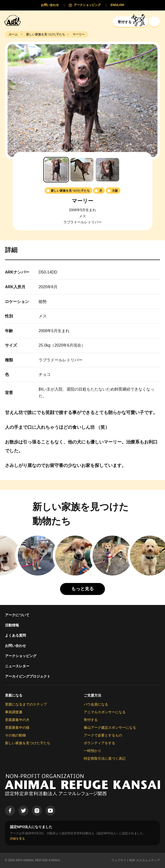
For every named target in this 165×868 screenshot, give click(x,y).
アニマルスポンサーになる (105, 712)
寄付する (91, 720)
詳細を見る (17, 839)
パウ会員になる (96, 704)
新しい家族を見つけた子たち (28, 743)
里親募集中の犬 (17, 720)
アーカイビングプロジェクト (28, 676)
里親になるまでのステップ (26, 704)
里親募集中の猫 (17, 727)
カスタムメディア (148, 860)
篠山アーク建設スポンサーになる (110, 727)
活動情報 (12, 625)
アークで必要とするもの (103, 735)
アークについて (17, 615)
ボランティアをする (99, 743)
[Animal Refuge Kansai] (14, 20)
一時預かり (92, 751)
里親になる (14, 695)
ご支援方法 (92, 695)
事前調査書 (14, 712)
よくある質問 (15, 635)
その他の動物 (15, 735)
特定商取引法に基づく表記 (105, 758)
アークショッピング (21, 656)
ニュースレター (17, 666)
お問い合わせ (15, 646)
